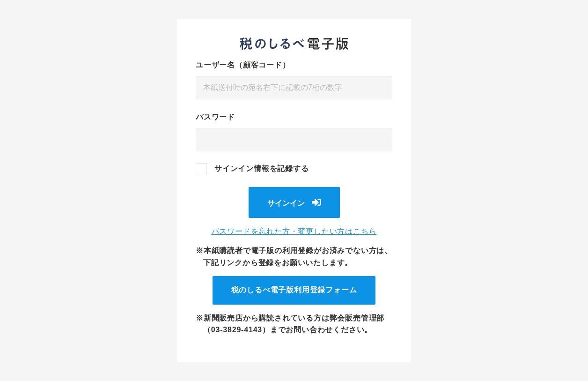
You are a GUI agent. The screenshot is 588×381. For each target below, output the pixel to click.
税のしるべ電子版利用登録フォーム (294, 290)
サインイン (286, 203)
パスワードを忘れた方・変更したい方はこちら (294, 231)
